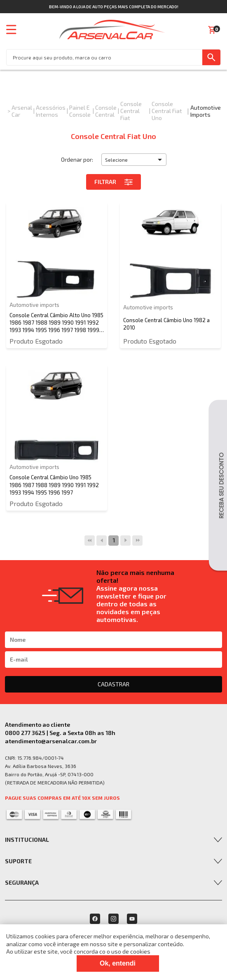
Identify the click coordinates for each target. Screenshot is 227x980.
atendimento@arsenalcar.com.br (51, 741)
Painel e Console (80, 111)
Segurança (22, 882)
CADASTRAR (113, 684)
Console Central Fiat (131, 111)
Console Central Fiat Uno (167, 111)
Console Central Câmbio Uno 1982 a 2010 (166, 324)
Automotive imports (206, 111)
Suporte (18, 861)
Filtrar (113, 182)
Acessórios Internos (51, 111)
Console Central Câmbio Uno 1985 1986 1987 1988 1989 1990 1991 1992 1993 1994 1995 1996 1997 (54, 485)
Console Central (106, 111)
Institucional (27, 840)
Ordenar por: (77, 159)
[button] (134, 160)
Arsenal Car (22, 111)
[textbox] (104, 57)
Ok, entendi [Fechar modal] (118, 963)
